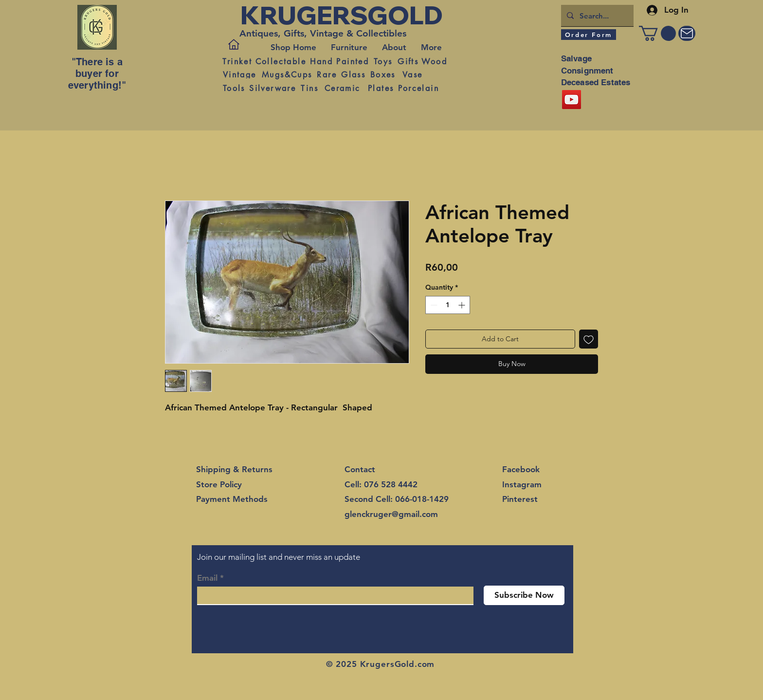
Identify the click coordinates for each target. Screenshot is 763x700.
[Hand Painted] (339, 61)
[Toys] (383, 61)
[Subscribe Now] (524, 595)
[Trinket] (237, 61)
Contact (360, 469)
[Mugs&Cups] (287, 74)
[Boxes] (383, 74)
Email (207, 578)
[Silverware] (272, 88)
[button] (657, 33)
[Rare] (327, 74)
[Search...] (596, 16)
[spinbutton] (448, 305)
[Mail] (687, 33)
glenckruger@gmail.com (391, 514)
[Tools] (234, 88)
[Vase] (412, 74)
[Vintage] (239, 74)
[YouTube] (572, 100)
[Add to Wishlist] (589, 339)
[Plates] (381, 88)
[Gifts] (408, 61)
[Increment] (463, 305)
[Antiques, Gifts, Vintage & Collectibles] (326, 34)
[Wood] (434, 61)
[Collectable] (281, 61)
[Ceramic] (342, 88)
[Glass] (353, 74)
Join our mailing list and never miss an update (279, 557)
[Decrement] (433, 305)
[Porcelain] (418, 88)
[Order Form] (589, 35)
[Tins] (309, 88)
